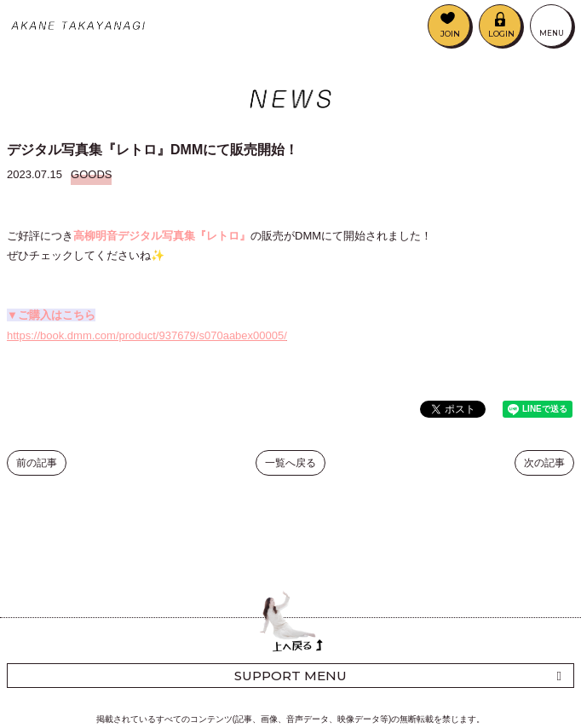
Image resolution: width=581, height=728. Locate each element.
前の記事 (37, 463)
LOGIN (501, 34)
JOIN (450, 34)
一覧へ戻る (290, 463)
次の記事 (544, 463)
